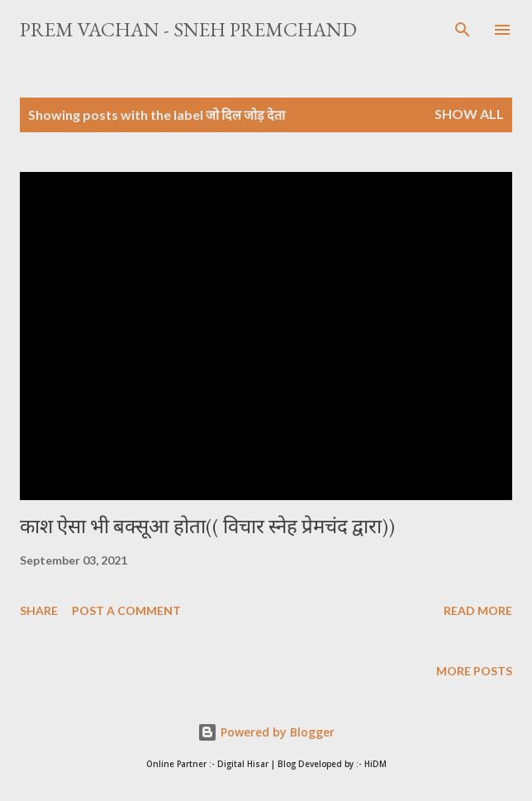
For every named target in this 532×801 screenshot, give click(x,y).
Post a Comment (126, 610)
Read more (478, 610)
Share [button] (39, 610)
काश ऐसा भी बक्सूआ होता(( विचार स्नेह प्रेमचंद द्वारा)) (207, 526)
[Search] (463, 30)
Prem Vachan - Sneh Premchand (188, 29)
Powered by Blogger (266, 732)
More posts (474, 671)
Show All (469, 114)
